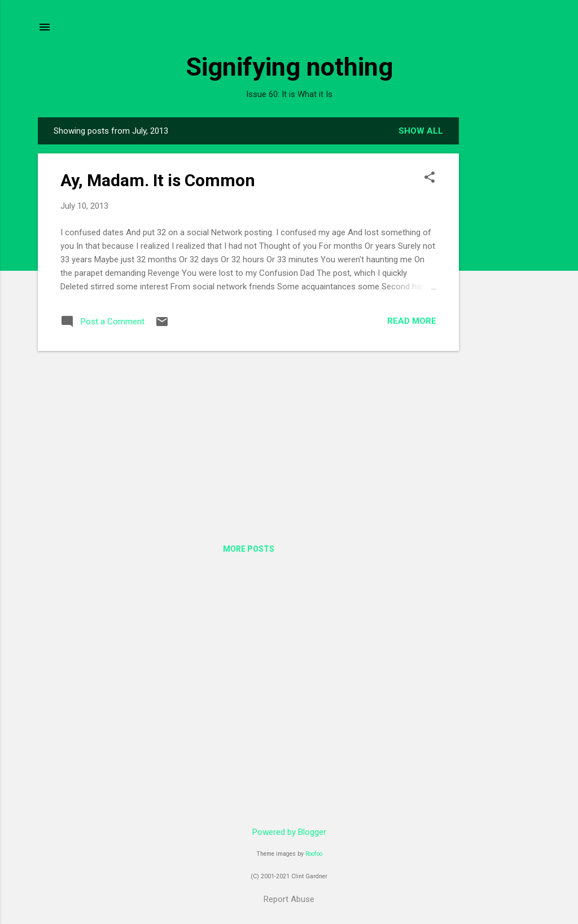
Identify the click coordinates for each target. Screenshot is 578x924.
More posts (249, 549)
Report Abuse (289, 899)
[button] (430, 178)
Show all (421, 131)
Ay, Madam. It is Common (158, 180)
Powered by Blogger (289, 832)
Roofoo (314, 854)
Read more (412, 321)
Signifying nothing (289, 67)
